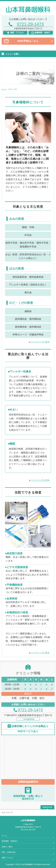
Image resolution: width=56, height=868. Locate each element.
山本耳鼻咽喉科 (27, 864)
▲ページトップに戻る (39, 342)
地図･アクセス (7, 858)
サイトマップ (7, 813)
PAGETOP (47, 807)
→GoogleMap (28, 719)
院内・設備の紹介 (9, 852)
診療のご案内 (7, 847)
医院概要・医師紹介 (10, 841)
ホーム (4, 836)
